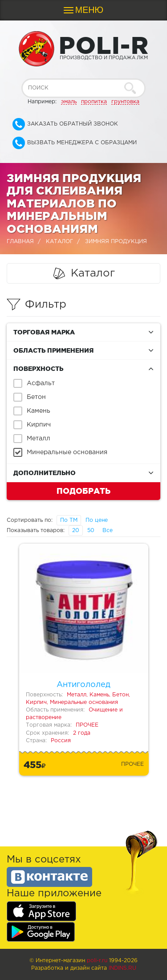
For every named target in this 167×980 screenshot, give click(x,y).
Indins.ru (122, 968)
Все (108, 531)
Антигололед (83, 685)
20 (76, 531)
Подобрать (83, 491)
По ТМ (69, 520)
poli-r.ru (97, 961)
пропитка (94, 102)
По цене (97, 520)
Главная (20, 242)
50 (91, 531)
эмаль (69, 102)
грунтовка (125, 102)
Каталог (59, 242)
